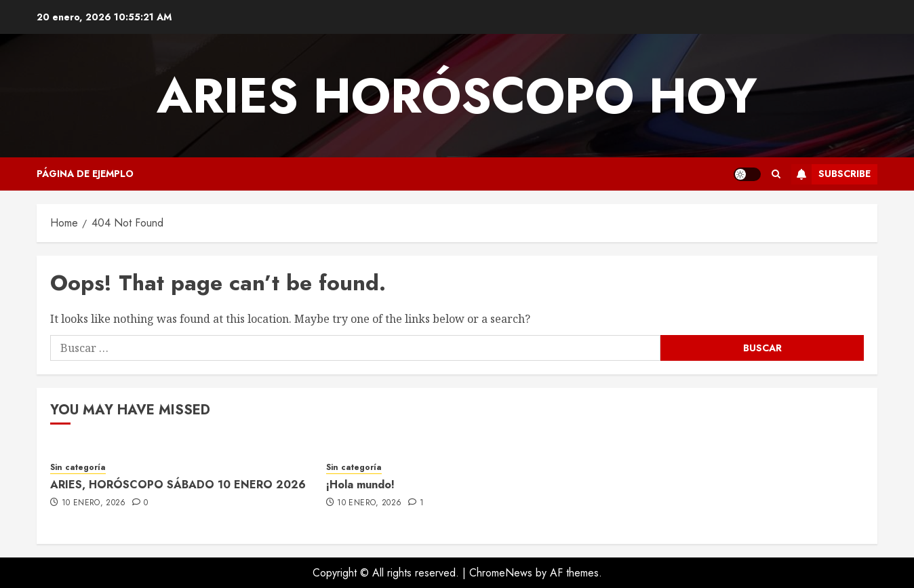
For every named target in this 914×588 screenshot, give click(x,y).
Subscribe (831, 174)
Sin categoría (78, 468)
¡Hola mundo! (360, 485)
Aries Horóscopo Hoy (457, 96)
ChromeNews (501, 573)
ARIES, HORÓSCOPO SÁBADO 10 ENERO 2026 (178, 485)
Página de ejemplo (85, 174)
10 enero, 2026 (94, 503)
